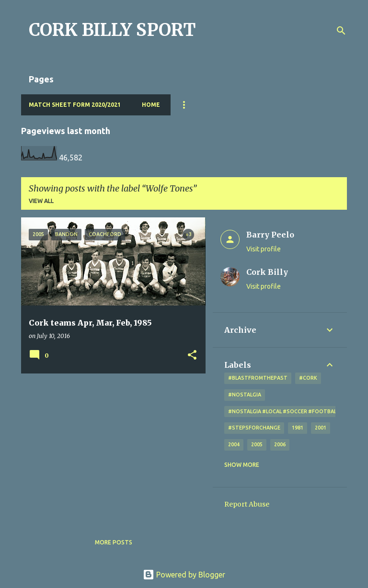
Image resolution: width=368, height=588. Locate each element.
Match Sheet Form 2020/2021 (75, 105)
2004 (234, 444)
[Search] (341, 31)
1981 (298, 428)
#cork (308, 378)
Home (151, 105)
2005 (257, 444)
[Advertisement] (110, 448)
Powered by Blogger (184, 575)
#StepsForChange (254, 428)
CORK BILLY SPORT (112, 30)
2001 (321, 428)
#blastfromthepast (258, 378)
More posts (114, 542)
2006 (280, 444)
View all (41, 201)
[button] (192, 356)
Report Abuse (247, 504)
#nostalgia (245, 395)
